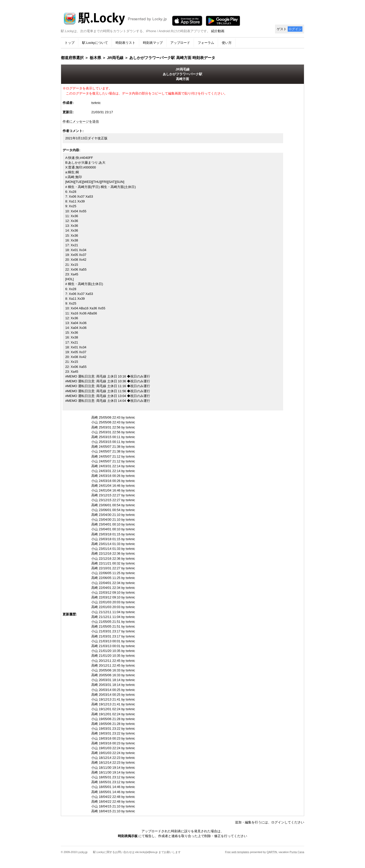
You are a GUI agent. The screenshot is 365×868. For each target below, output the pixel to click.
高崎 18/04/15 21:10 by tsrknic (113, 811)
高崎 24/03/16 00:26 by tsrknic (113, 476)
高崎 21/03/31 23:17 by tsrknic (113, 636)
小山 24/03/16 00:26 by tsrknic (113, 481)
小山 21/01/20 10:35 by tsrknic (113, 651)
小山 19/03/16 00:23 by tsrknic (113, 738)
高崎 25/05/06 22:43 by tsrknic (113, 417)
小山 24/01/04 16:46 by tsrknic (113, 490)
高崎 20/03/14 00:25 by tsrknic (113, 695)
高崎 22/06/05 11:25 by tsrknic (113, 578)
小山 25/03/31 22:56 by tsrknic (113, 432)
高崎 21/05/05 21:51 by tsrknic (113, 626)
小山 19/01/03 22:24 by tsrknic (113, 748)
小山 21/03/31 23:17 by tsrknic (113, 631)
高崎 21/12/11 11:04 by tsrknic (113, 617)
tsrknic (96, 103)
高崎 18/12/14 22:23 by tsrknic (113, 762)
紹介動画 (218, 31)
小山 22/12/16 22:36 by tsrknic (113, 559)
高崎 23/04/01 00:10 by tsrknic (113, 524)
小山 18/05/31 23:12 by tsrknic (113, 777)
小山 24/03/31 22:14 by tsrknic (113, 471)
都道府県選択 (72, 58)
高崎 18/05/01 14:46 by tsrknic (113, 792)
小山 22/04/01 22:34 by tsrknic (113, 583)
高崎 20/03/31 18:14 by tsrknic (113, 685)
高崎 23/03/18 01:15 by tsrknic (113, 534)
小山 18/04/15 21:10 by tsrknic (113, 806)
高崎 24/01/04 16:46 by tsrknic (113, 486)
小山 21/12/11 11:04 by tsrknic (113, 612)
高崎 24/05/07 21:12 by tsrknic (113, 456)
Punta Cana (297, 852)
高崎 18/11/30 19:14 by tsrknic (113, 772)
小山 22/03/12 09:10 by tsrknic (113, 592)
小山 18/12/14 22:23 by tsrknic (113, 758)
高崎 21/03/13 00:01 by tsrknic (113, 646)
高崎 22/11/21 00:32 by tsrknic (113, 563)
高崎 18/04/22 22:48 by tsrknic (113, 801)
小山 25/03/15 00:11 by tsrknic (113, 442)
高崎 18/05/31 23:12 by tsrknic (113, 782)
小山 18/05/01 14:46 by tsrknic (113, 787)
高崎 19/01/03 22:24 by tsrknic (113, 753)
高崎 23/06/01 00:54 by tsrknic (113, 505)
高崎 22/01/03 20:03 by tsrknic (113, 607)
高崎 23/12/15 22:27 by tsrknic (113, 495)
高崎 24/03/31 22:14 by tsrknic (113, 466)
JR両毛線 (115, 58)
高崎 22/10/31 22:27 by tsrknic (113, 568)
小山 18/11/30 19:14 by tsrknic (113, 768)
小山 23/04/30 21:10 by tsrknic (113, 520)
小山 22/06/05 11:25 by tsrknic (113, 573)
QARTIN (272, 852)
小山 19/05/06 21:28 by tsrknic (113, 719)
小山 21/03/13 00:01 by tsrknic (113, 641)
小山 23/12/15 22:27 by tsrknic (113, 500)
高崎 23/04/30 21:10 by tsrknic (113, 515)
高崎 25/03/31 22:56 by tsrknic (113, 427)
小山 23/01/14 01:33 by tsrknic (113, 549)
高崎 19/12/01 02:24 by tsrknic (113, 714)
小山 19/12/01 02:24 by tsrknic (113, 709)
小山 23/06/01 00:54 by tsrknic (113, 510)
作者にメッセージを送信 (81, 121)
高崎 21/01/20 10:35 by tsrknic (113, 656)
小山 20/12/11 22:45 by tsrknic (113, 661)
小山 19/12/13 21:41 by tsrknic (113, 699)
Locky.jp (83, 852)
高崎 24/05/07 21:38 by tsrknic (113, 447)
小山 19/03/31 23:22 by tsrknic (113, 729)
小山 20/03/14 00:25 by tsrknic (113, 690)
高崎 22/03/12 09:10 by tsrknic (113, 597)
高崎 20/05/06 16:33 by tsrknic (113, 675)
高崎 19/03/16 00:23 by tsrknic (113, 743)
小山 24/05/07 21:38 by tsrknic (113, 451)
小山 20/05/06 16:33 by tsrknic (113, 670)
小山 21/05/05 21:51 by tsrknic (113, 622)
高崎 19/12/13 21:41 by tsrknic (113, 704)
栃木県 (95, 58)
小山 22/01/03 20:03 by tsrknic (113, 602)
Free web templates (237, 852)
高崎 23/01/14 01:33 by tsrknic (113, 544)
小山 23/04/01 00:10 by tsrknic (113, 529)
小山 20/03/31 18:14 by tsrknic (113, 680)
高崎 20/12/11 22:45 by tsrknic (113, 665)
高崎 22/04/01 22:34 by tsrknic (113, 588)
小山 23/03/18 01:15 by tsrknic (113, 539)
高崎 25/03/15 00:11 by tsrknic (113, 437)
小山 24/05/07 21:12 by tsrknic (113, 461)
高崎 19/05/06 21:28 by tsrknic (113, 724)
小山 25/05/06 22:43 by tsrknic (113, 422)
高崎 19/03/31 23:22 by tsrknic (113, 733)
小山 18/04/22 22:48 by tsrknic (113, 797)
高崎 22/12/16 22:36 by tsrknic (113, 553)
